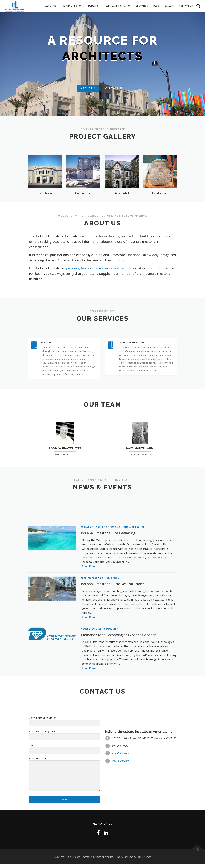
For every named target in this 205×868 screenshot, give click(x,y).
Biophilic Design (109, 670)
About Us (51, 6)
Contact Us (186, 6)
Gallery (169, 6)
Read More (89, 658)
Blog (156, 6)
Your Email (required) (65, 788)
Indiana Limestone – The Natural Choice (113, 676)
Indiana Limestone (72, 6)
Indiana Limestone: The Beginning (108, 625)
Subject (65, 802)
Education (142, 6)
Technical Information (117, 6)
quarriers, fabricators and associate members (100, 268)
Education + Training (94, 619)
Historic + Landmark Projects (128, 619)
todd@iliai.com (121, 807)
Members (93, 6)
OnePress (121, 860)
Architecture (89, 670)
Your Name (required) (65, 775)
